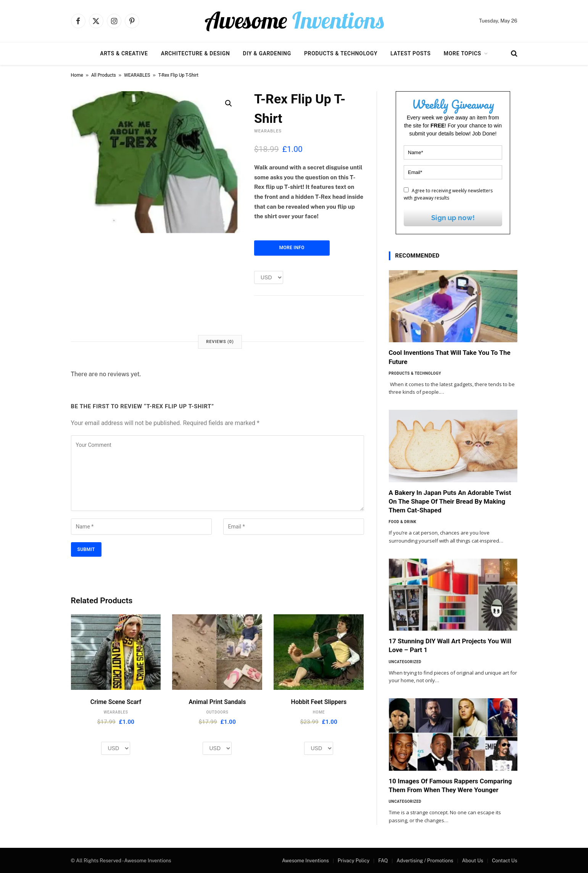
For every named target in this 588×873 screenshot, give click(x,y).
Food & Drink (403, 522)
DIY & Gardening (267, 53)
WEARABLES (137, 75)
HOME (319, 712)
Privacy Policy (354, 861)
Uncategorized (405, 662)
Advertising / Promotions (425, 861)
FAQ (383, 861)
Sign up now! (453, 218)
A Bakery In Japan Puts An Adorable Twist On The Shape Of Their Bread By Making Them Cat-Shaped (450, 501)
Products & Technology (341, 53)
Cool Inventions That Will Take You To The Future (450, 357)
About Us (473, 861)
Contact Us (504, 861)
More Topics (462, 53)
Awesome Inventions (305, 861)
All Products (104, 75)
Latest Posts (411, 53)
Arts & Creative (124, 53)
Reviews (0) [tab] (220, 342)
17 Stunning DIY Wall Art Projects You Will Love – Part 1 (450, 645)
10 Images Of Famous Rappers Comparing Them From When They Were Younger (450, 785)
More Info (292, 248)
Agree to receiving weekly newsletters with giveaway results (448, 194)
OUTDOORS (217, 712)
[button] (229, 103)
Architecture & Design (196, 53)
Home (77, 75)
